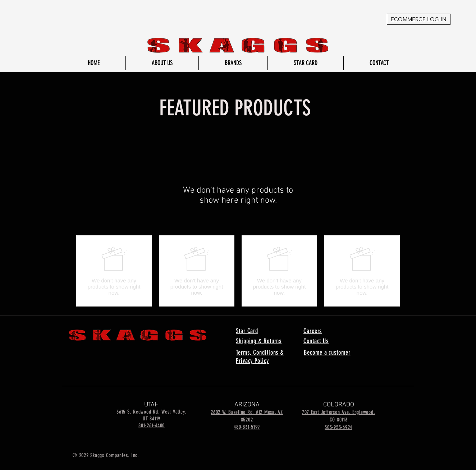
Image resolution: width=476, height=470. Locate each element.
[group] (238, 271)
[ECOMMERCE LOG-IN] (419, 19)
